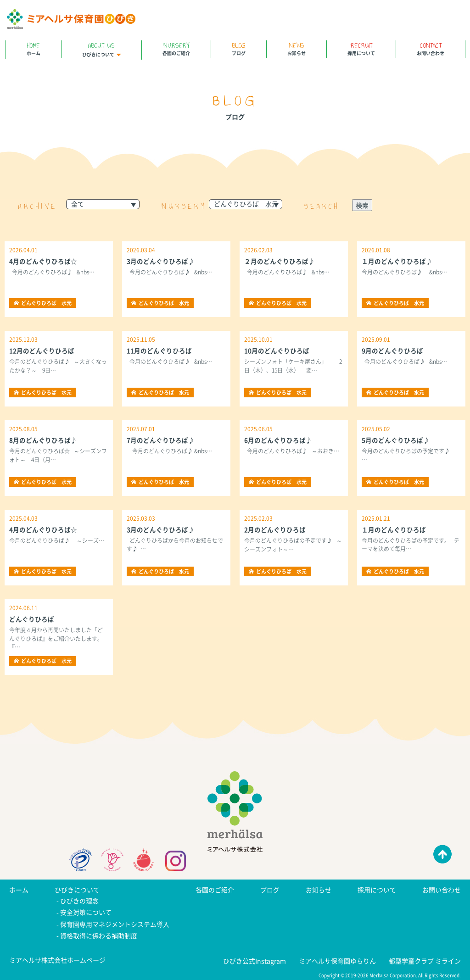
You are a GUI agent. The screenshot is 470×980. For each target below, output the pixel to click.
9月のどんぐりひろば (392, 351)
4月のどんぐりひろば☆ (43, 261)
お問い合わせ (431, 48)
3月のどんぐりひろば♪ (161, 261)
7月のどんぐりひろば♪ (161, 440)
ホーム (34, 48)
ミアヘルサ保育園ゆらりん (337, 958)
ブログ (239, 48)
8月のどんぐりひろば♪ (43, 440)
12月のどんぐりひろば (42, 351)
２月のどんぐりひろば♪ (280, 261)
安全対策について (86, 912)
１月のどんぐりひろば (394, 529)
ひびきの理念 (79, 901)
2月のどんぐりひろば (275, 529)
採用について (361, 48)
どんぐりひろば (32, 619)
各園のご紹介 (176, 48)
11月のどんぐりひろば (159, 351)
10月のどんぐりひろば (277, 351)
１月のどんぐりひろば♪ (397, 261)
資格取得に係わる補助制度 (99, 934)
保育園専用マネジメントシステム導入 (115, 923)
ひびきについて (101, 49)
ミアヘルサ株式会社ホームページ (57, 958)
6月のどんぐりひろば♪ (278, 440)
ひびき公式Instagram (255, 958)
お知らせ (297, 48)
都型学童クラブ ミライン (425, 958)
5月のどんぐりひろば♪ (396, 440)
